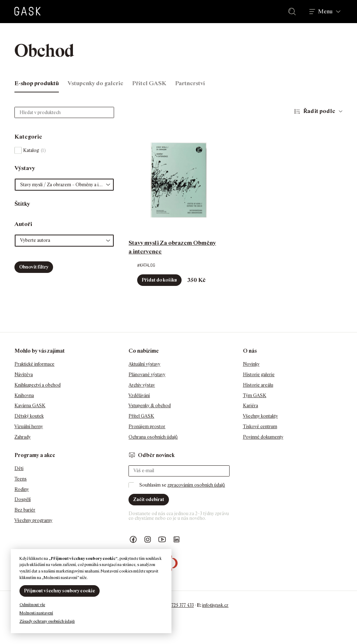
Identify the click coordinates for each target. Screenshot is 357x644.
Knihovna (24, 395)
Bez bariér (25, 510)
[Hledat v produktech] (64, 112)
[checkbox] (64, 150)
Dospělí (23, 499)
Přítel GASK (149, 83)
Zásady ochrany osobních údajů (47, 621)
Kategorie (28, 137)
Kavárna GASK (30, 406)
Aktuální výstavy (144, 364)
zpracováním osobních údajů (196, 485)
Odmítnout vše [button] (32, 605)
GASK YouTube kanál (162, 539)
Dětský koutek (29, 416)
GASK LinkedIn (177, 539)
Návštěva (24, 375)
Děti (19, 468)
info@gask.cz (215, 605)
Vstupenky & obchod (150, 406)
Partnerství (190, 83)
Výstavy (25, 168)
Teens (21, 479)
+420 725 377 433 (177, 605)
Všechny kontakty (260, 416)
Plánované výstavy (147, 375)
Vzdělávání (139, 395)
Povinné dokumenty (263, 437)
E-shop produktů (37, 83)
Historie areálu (258, 385)
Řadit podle (319, 111)
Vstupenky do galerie (95, 83)
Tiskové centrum (260, 427)
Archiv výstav (142, 385)
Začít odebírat (149, 499)
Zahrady (23, 437)
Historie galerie (259, 375)
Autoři (23, 224)
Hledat (293, 12)
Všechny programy (33, 520)
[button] (64, 185)
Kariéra (251, 406)
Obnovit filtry (34, 267)
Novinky (251, 364)
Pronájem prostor (147, 427)
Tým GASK (255, 395)
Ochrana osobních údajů (153, 437)
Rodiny (22, 489)
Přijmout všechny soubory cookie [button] (60, 591)
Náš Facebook (133, 539)
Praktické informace (34, 364)
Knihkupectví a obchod (38, 385)
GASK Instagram (148, 539)
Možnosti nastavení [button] (36, 613)
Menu (325, 12)
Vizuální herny (29, 427)
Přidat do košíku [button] (159, 280)
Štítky (22, 204)
